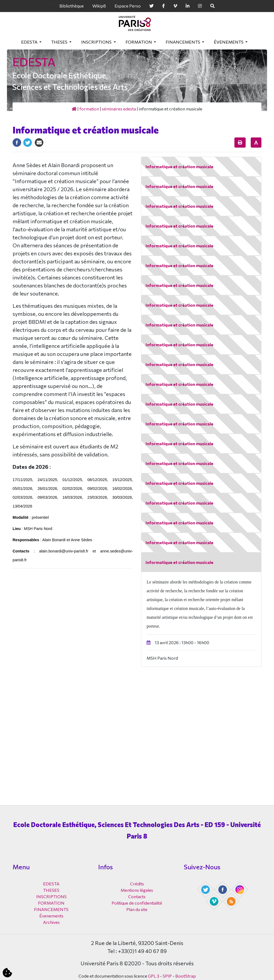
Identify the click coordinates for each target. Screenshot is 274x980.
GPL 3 (154, 976)
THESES (60, 42)
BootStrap (186, 976)
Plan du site (137, 909)
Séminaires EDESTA (119, 109)
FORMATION (139, 42)
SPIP (167, 976)
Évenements (229, 42)
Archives (51, 922)
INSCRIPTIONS (97, 42)
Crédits (137, 884)
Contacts (137, 896)
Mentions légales (137, 890)
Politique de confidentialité (137, 903)
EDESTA (30, 42)
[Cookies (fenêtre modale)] (7, 973)
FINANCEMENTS (183, 42)
